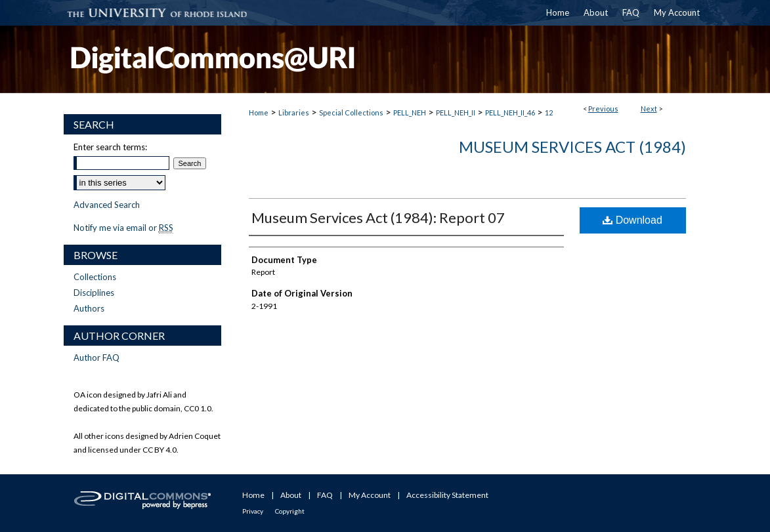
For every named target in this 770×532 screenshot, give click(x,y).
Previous (603, 109)
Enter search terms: (110, 147)
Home (259, 113)
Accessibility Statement (447, 495)
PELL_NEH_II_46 (510, 113)
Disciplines (94, 293)
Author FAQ (96, 358)
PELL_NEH (410, 113)
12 (549, 113)
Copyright (290, 511)
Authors (89, 308)
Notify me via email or (123, 228)
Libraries (294, 113)
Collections (95, 277)
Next (649, 109)
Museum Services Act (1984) (572, 147)
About (291, 495)
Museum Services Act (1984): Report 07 (378, 217)
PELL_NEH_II (456, 113)
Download (632, 220)
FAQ (325, 495)
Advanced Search (107, 205)
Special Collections (351, 113)
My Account (370, 495)
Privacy (253, 511)
